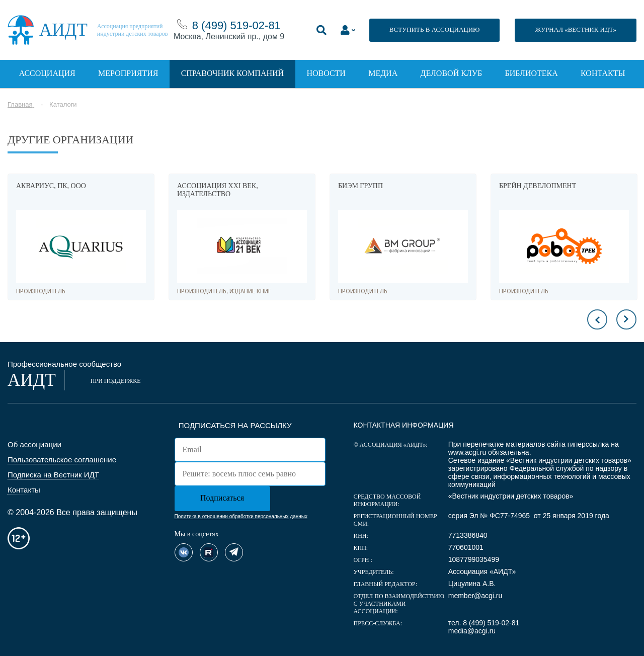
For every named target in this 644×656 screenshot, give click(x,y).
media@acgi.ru (472, 631)
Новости (326, 73)
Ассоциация (47, 73)
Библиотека (532, 73)
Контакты (603, 73)
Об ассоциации (34, 444)
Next (626, 319)
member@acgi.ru (475, 596)
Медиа (383, 73)
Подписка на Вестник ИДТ (53, 475)
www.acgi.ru (467, 452)
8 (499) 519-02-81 (236, 25)
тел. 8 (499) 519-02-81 (484, 623)
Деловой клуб (452, 73)
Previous (597, 319)
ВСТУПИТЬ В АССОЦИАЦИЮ (435, 29)
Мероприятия (128, 73)
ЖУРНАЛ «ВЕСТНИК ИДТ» (576, 29)
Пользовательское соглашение (62, 460)
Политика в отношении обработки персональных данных (241, 516)
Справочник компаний (232, 73)
